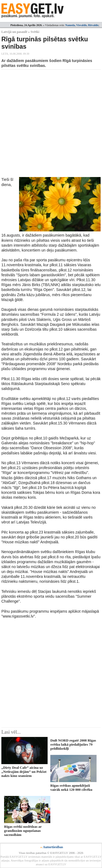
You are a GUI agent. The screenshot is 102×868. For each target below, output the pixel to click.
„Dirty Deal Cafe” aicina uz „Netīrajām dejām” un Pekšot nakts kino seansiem (24, 772)
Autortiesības (53, 847)
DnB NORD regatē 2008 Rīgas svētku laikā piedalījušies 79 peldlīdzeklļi (73, 745)
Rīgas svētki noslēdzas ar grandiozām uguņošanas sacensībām (23, 831)
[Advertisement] (51, 123)
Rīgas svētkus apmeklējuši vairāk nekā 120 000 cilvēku (71, 788)
